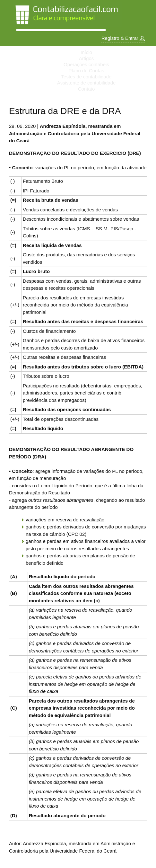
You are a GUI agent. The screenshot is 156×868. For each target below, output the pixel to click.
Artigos (87, 58)
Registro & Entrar (123, 38)
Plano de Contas (87, 71)
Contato (87, 89)
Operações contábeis (86, 64)
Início (86, 52)
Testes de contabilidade (87, 77)
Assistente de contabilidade (87, 83)
